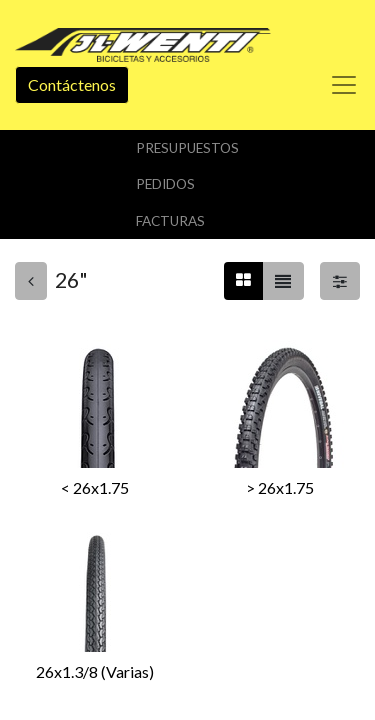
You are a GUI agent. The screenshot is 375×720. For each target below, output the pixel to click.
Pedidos (165, 184)
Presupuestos (187, 148)
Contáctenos (72, 84)
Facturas (170, 221)
